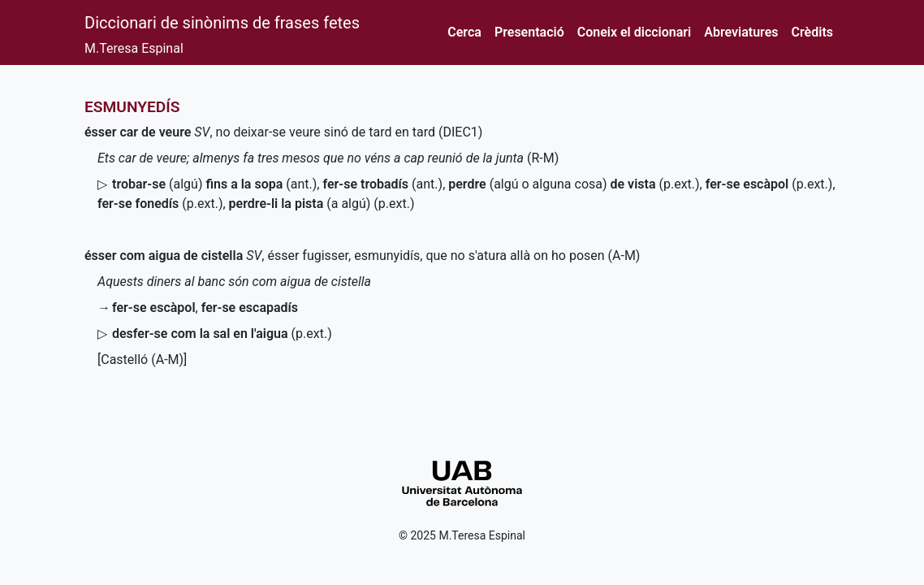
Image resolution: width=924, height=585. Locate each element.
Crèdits (812, 32)
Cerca (464, 32)
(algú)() (214, 184)
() (382, 184)
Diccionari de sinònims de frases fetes (222, 23)
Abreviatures (741, 32)
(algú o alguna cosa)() (574, 184)
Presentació (529, 32)
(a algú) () (322, 204)
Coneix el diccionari (635, 32)
